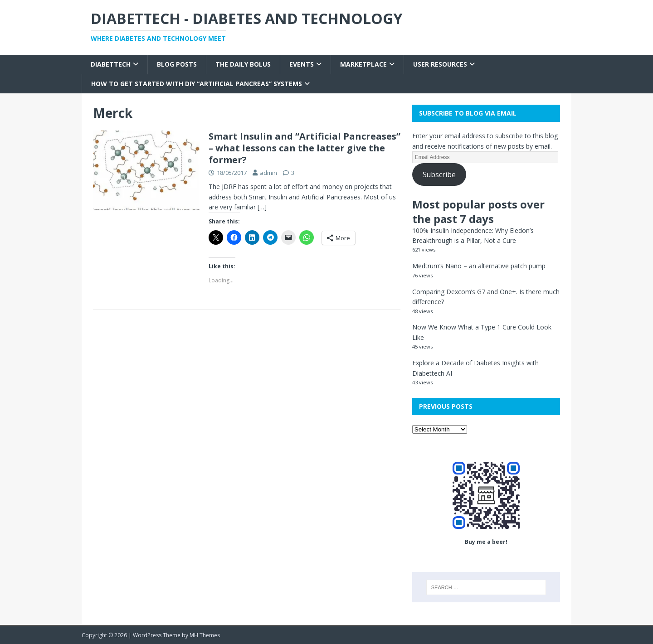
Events (302, 64)
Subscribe (439, 174)
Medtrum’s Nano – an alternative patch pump (479, 266)
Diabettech (111, 64)
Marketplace (363, 64)
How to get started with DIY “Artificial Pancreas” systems (197, 84)
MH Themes (205, 635)
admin (268, 173)
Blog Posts (177, 64)
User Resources (440, 64)
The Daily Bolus (243, 64)
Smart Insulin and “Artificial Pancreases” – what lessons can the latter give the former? (305, 148)
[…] (262, 207)
